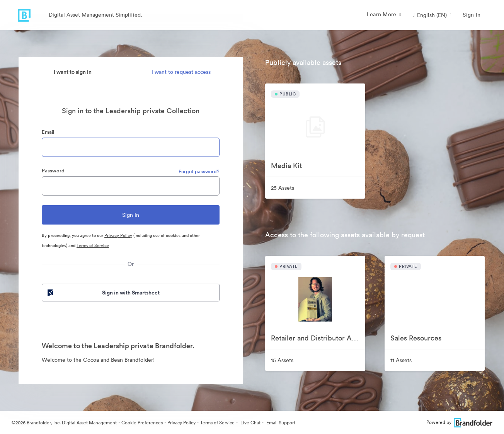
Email (48, 132)
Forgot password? (199, 171)
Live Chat (250, 423)
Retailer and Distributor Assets (318, 338)
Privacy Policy (118, 235)
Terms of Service (93, 245)
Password (53, 171)
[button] (432, 15)
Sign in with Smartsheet (103, 293)
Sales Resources (416, 338)
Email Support (280, 423)
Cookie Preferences (142, 423)
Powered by (459, 422)
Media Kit (286, 166)
